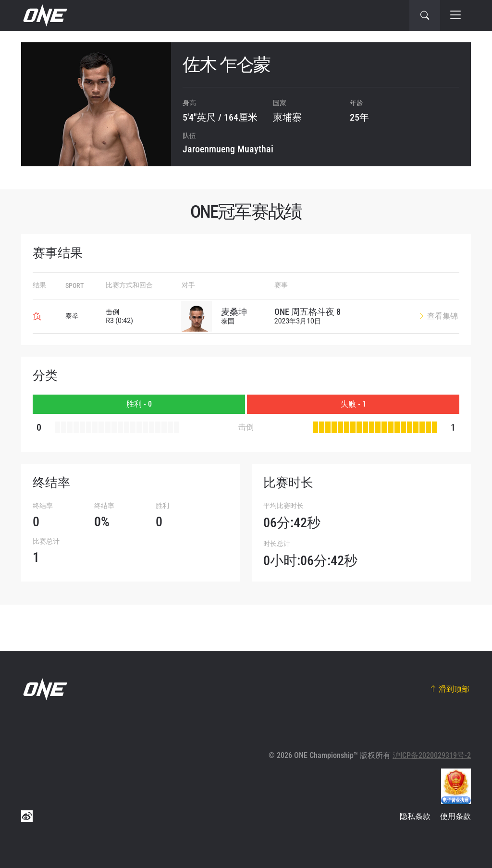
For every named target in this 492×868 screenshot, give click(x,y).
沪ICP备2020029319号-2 (432, 755)
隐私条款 (415, 816)
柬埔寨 (287, 117)
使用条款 (455, 816)
